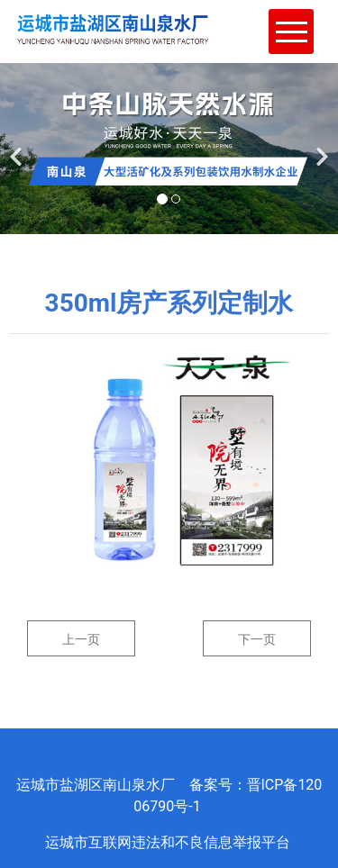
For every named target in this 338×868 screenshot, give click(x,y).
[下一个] (320, 146)
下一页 (257, 639)
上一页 (81, 639)
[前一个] (18, 146)
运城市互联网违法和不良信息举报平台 (169, 842)
